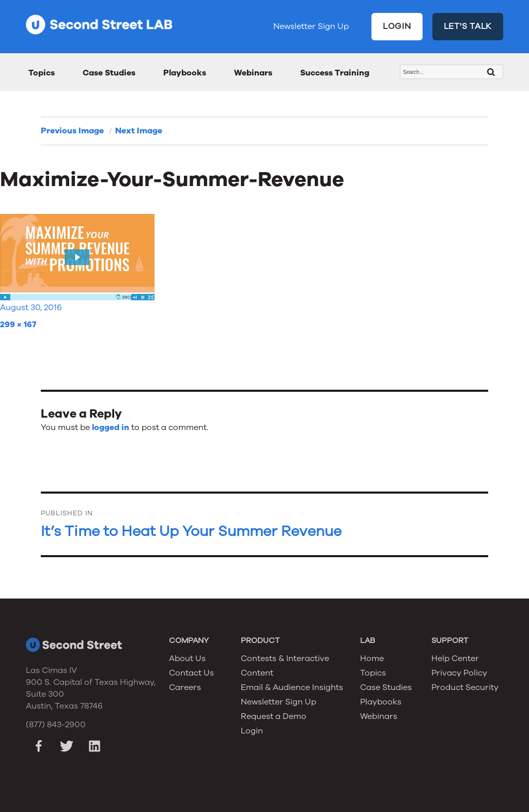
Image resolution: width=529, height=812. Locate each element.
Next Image (139, 131)
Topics (42, 73)
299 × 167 (18, 325)
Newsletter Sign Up (311, 26)
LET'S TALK (468, 26)
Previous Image (72, 131)
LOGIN (397, 26)
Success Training (335, 73)
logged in (111, 427)
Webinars (253, 73)
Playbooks (185, 73)
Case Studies (109, 73)
